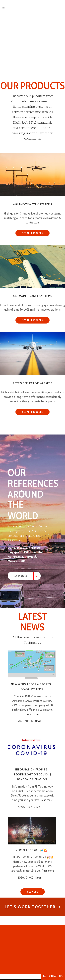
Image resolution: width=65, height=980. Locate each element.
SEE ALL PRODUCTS (32, 233)
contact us (53, 976)
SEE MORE (33, 892)
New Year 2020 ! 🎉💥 (31, 850)
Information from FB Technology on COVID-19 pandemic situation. (33, 774)
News (39, 721)
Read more (33, 714)
